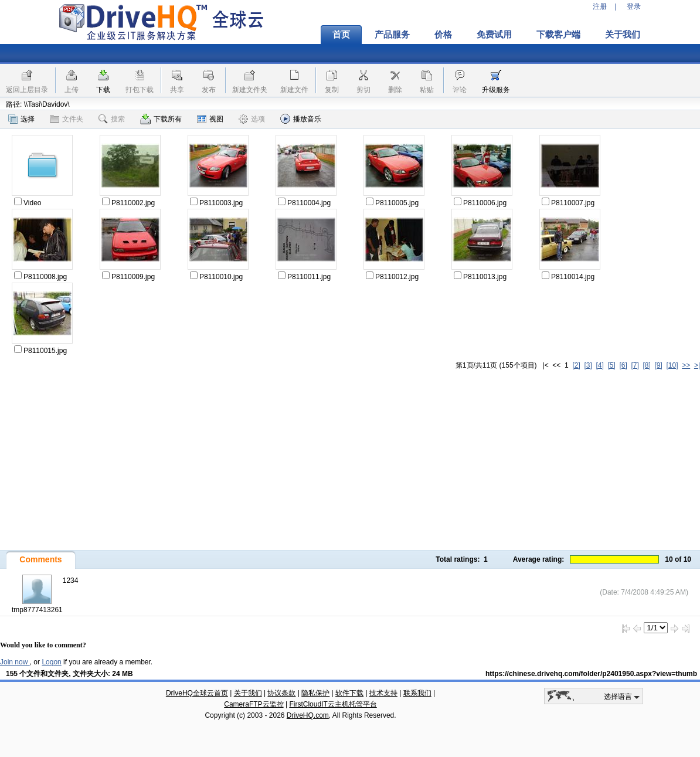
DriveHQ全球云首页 (197, 693)
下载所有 (161, 119)
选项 (252, 119)
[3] (588, 365)
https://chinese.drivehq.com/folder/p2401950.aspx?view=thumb (591, 674)
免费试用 (494, 35)
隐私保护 (315, 693)
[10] (672, 365)
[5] (611, 365)
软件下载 (349, 693)
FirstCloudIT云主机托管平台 (333, 704)
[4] (599, 365)
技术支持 (383, 693)
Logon (51, 662)
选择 (21, 119)
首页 (341, 35)
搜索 (112, 119)
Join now (15, 662)
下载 (103, 90)
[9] (658, 365)
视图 (210, 119)
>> (686, 365)
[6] (623, 365)
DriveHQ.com (308, 715)
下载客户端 (558, 35)
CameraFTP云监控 (254, 704)
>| (697, 365)
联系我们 (417, 693)
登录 (634, 6)
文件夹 (67, 119)
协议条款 (281, 693)
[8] (646, 365)
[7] (635, 365)
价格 (443, 35)
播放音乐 (301, 119)
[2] (576, 365)
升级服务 (496, 90)
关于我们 (623, 35)
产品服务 (392, 35)
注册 (600, 6)
